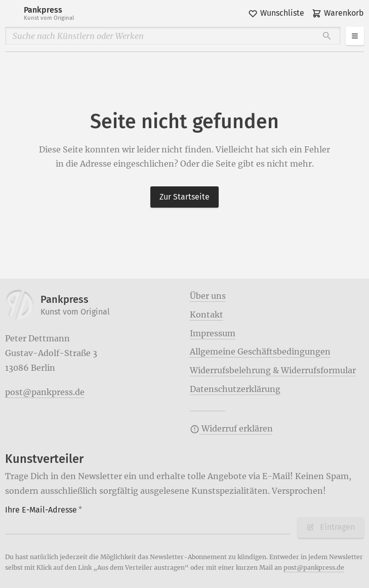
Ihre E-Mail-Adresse (44, 510)
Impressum (213, 333)
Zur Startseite (184, 197)
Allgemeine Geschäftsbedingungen (260, 351)
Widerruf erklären (231, 428)
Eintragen (331, 527)
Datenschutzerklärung (235, 389)
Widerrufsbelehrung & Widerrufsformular (273, 370)
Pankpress (49, 13)
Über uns (208, 296)
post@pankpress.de (45, 392)
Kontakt (207, 315)
